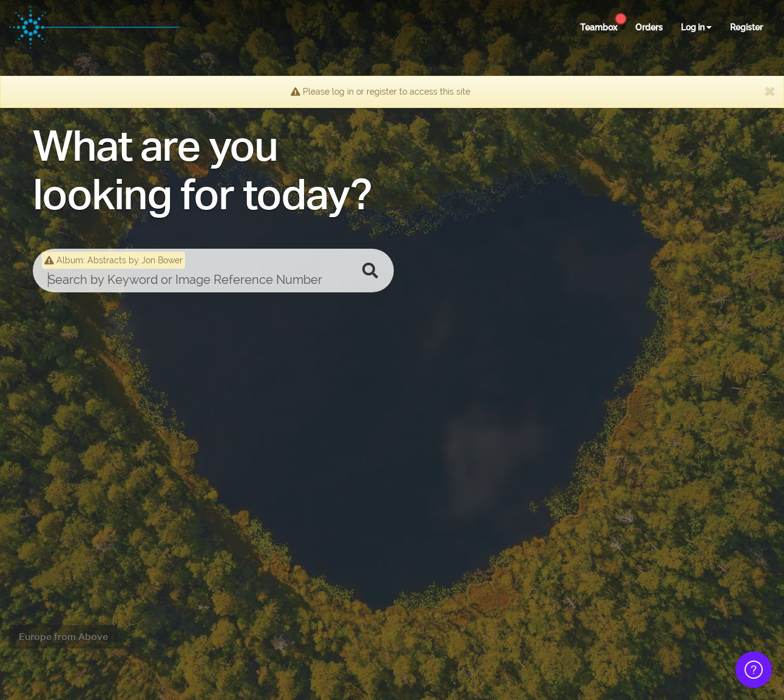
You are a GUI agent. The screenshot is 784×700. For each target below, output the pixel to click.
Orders (649, 27)
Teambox (599, 27)
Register (746, 27)
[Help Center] (621, 19)
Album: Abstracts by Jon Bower (113, 260)
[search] (195, 280)
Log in (696, 27)
